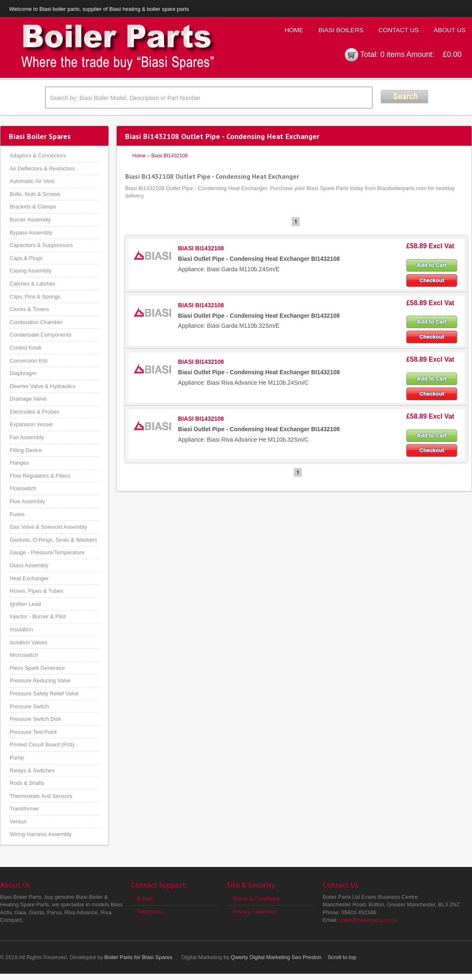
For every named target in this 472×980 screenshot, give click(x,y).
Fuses (17, 514)
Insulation (21, 629)
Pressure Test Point (33, 732)
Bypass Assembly (31, 233)
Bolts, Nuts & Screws (35, 194)
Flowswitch (23, 488)
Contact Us (398, 30)
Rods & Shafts (27, 783)
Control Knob (26, 348)
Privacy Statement (255, 912)
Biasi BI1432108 (169, 156)
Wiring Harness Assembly (41, 834)
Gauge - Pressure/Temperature (47, 552)
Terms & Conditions (256, 899)
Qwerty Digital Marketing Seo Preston (276, 957)
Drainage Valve (28, 399)
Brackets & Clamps (33, 207)
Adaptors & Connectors (38, 156)
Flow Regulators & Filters (40, 476)
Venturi (18, 822)
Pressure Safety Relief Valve (44, 693)
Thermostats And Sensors (41, 796)
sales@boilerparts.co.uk (368, 920)
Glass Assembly (29, 565)
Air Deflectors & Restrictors (42, 168)
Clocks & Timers (29, 309)
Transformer (24, 809)
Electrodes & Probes (35, 412)
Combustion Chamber (36, 322)
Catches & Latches (32, 284)
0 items (392, 54)
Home (294, 30)
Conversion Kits (29, 361)
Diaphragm (23, 373)
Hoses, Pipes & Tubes (36, 591)
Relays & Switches (32, 770)
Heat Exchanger (29, 578)
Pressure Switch (29, 706)
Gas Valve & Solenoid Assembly (48, 527)
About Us (450, 30)
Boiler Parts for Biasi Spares (139, 957)
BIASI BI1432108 (201, 248)
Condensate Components (40, 335)
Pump (17, 758)
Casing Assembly (31, 271)
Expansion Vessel (31, 424)
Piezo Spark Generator (37, 668)
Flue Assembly (27, 501)
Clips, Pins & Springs (35, 297)
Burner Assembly (30, 220)
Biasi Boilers (341, 30)
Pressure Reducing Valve (40, 680)
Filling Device (26, 450)
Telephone (149, 912)
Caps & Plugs (26, 258)
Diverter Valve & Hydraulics (42, 386)
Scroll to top (342, 957)
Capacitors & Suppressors (41, 245)
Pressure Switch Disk (35, 719)
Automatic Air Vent (32, 181)
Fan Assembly (27, 437)
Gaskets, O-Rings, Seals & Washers (53, 540)
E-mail (145, 899)
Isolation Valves (28, 642)
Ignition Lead (25, 604)
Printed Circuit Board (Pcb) (42, 745)
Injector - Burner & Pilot (38, 616)
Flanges (19, 463)
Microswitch (24, 655)
